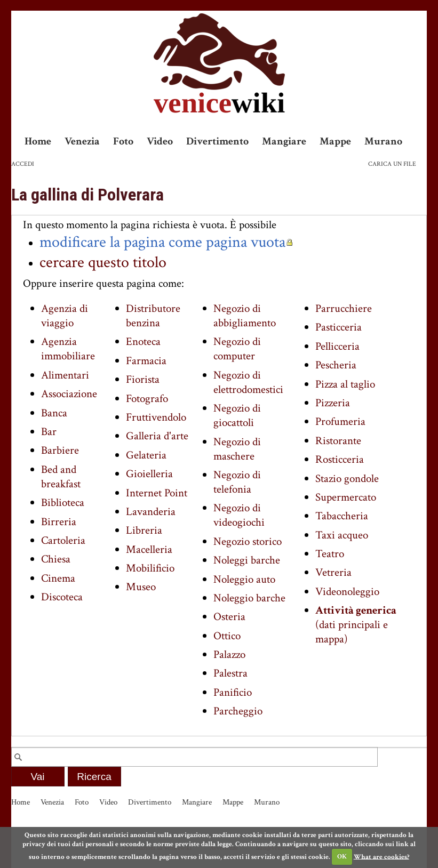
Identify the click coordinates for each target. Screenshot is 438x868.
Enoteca (143, 341)
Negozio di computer (237, 349)
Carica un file (392, 164)
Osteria (229, 617)
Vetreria (333, 572)
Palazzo (229, 654)
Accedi (23, 164)
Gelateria (146, 455)
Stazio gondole (347, 479)
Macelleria (149, 549)
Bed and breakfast (61, 477)
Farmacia (146, 361)
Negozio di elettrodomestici (248, 382)
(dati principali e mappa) (356, 625)
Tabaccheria (342, 516)
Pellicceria (337, 346)
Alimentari (65, 375)
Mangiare (284, 141)
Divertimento (217, 141)
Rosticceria (340, 459)
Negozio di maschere (237, 449)
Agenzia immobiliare (68, 349)
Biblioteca (63, 503)
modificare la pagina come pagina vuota (162, 242)
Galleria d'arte (157, 436)
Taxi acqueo (342, 535)
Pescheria (336, 365)
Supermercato (346, 497)
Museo (141, 587)
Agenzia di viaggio (65, 316)
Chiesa (56, 559)
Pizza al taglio (345, 384)
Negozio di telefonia (237, 482)
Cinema (58, 578)
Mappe (335, 141)
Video (160, 141)
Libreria (144, 530)
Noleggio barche (249, 598)
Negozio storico (248, 541)
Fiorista (143, 379)
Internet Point (157, 493)
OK (342, 857)
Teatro (330, 554)
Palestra (230, 673)
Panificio (233, 692)
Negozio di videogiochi (239, 515)
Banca (54, 413)
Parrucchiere (344, 308)
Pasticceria (339, 327)
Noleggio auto (244, 579)
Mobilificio (150, 568)
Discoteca (62, 597)
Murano (383, 141)
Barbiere (60, 450)
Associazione (69, 394)
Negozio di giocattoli (237, 415)
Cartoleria (63, 540)
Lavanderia (151, 512)
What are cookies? (381, 857)
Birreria (59, 522)
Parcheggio (238, 711)
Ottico (227, 636)
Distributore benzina (153, 316)
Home (38, 141)
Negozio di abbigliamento (245, 316)
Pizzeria (333, 403)
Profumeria (340, 421)
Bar (49, 432)
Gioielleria (149, 474)
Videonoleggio (347, 592)
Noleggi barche (247, 560)
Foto (123, 141)
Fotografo (147, 399)
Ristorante (338, 441)
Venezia (82, 141)
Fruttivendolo (156, 417)
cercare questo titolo (103, 262)
